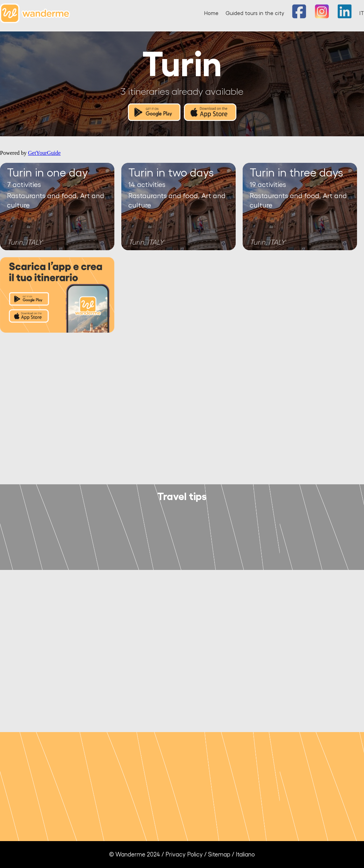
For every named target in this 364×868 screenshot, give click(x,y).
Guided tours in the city (255, 13)
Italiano (245, 855)
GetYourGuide (44, 153)
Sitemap (219, 855)
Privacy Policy (184, 855)
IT (362, 13)
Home (211, 13)
